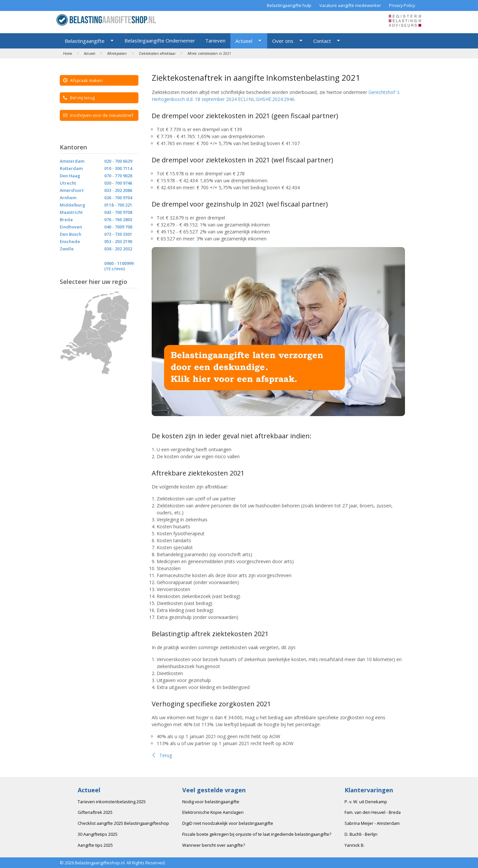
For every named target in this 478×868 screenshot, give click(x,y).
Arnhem (68, 198)
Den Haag (70, 176)
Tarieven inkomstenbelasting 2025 (112, 802)
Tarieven (215, 41)
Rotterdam (71, 168)
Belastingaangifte (85, 41)
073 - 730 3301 (118, 234)
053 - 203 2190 (118, 241)
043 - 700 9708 (118, 212)
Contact (322, 41)
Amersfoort (72, 190)
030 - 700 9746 (118, 183)
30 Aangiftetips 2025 (98, 834)
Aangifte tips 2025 (95, 845)
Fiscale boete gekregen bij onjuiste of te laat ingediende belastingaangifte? (257, 834)
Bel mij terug (79, 98)
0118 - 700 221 (118, 205)
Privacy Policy (402, 5)
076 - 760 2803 (118, 219)
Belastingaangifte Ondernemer (160, 41)
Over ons (283, 41)
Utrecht (68, 183)
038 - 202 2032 (118, 249)
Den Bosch (71, 234)
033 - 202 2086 (118, 190)
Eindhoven (71, 227)
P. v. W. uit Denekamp (366, 802)
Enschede (70, 241)
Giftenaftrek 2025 (95, 812)
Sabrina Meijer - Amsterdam (372, 823)
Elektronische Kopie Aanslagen (213, 812)
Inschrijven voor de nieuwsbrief (98, 115)
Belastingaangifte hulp (289, 5)
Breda (66, 219)
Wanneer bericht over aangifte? (214, 845)
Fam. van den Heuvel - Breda (373, 812)
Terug (162, 755)
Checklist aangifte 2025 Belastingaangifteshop (123, 823)
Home (68, 53)
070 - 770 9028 (118, 176)
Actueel (244, 41)
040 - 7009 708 (118, 227)
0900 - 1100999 (119, 263)
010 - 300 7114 (118, 168)
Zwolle (67, 249)
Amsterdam (72, 161)
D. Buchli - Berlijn (361, 834)
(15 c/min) (115, 269)
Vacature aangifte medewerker (350, 5)
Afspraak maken (83, 80)
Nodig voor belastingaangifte (211, 802)
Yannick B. (355, 845)
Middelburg (72, 205)
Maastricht (71, 212)
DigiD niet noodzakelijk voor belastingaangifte (228, 823)
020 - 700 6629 (118, 161)
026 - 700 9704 (118, 198)
